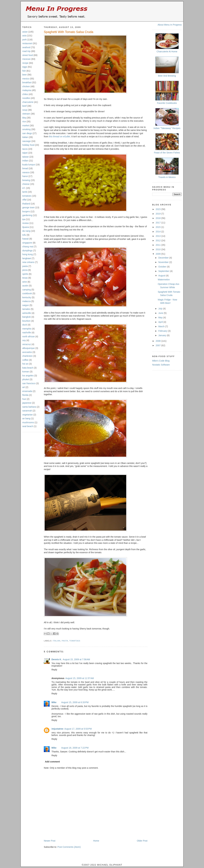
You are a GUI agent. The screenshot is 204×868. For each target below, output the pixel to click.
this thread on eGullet (60, 137)
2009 (158, 254)
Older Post (142, 841)
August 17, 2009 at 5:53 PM (78, 729)
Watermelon (164, 280)
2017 (158, 223)
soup (25, 110)
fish (24, 71)
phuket (26, 379)
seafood (26, 47)
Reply (54, 670)
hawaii (25, 239)
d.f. (24, 188)
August (162, 276)
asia (24, 36)
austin (25, 286)
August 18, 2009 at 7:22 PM (75, 748)
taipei (25, 153)
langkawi (27, 258)
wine (25, 282)
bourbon (26, 321)
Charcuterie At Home (167, 52)
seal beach (28, 426)
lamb (25, 192)
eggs (25, 67)
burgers (26, 211)
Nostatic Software (161, 365)
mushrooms (28, 422)
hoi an (25, 364)
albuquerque (29, 348)
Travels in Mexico (167, 177)
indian (25, 161)
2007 (158, 345)
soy (24, 340)
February (163, 331)
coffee (25, 360)
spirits (25, 274)
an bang (26, 418)
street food (28, 55)
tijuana (26, 227)
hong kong (27, 254)
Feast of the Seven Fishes (167, 153)
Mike (54, 702)
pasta (25, 266)
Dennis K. (57, 659)
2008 (158, 341)
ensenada (27, 391)
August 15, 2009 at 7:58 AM (76, 659)
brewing (26, 180)
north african (29, 336)
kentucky (27, 297)
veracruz (27, 344)
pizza (25, 270)
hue (24, 399)
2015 (158, 227)
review (25, 223)
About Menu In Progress (170, 25)
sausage (27, 141)
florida (25, 395)
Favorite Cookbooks (167, 103)
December (164, 258)
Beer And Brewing (167, 76)
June (161, 313)
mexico (26, 79)
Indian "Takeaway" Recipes (167, 128)
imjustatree (57, 729)
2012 (158, 240)
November (164, 262)
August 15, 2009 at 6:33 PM (75, 702)
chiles (25, 94)
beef (24, 106)
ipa (24, 219)
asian (25, 32)
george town (28, 207)
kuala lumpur (29, 165)
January (163, 335)
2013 (158, 236)
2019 (158, 214)
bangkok (27, 317)
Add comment (52, 762)
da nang (26, 231)
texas (25, 278)
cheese (26, 184)
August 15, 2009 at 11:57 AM (80, 678)
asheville (27, 313)
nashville (27, 332)
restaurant (27, 43)
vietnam (26, 114)
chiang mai (28, 247)
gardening (27, 215)
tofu (24, 235)
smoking (26, 129)
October (163, 267)
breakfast (27, 82)
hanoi (25, 176)
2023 (158, 209)
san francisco (29, 383)
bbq (24, 118)
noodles (26, 98)
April (161, 322)
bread (25, 168)
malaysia (27, 90)
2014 (158, 232)
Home (96, 841)
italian (25, 137)
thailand (26, 204)
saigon (26, 305)
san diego (27, 133)
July (161, 309)
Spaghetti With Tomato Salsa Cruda (69, 32)
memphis (27, 329)
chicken (26, 86)
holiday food (28, 145)
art (24, 387)
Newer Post (50, 841)
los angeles (28, 376)
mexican (26, 59)
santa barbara (29, 407)
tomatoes (27, 196)
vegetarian (27, 415)
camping (27, 290)
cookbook (27, 293)
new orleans (28, 262)
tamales (26, 309)
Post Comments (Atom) (69, 847)
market (26, 126)
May (161, 318)
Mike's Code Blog (161, 361)
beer (25, 75)
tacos (25, 149)
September (164, 271)
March (162, 326)
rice (24, 122)
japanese (27, 403)
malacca (26, 301)
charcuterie (28, 102)
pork (24, 40)
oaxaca (26, 172)
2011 (158, 245)
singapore (27, 243)
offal (24, 200)
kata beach (28, 368)
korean (26, 372)
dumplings (27, 251)
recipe (25, 63)
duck (25, 325)
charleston (27, 356)
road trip (26, 51)
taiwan (25, 157)
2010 (158, 249)
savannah (27, 411)
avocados (27, 352)
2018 (158, 218)
